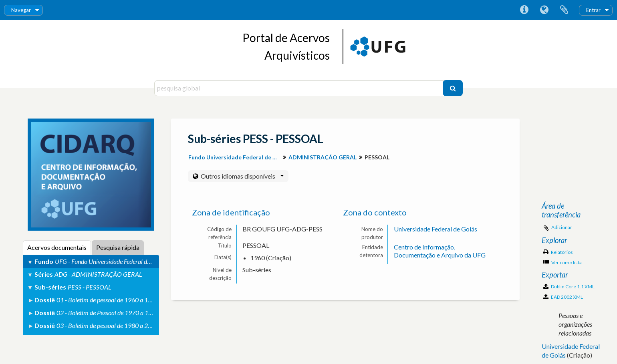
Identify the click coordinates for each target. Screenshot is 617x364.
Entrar (593, 10)
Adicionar (562, 227)
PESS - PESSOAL (90, 287)
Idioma (544, 10)
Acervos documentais (57, 247)
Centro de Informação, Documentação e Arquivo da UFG (440, 251)
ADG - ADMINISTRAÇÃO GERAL (98, 274)
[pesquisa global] (299, 88)
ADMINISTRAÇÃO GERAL (323, 157)
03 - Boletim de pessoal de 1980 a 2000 (108, 325)
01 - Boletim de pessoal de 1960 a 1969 (108, 300)
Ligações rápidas (524, 10)
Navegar (21, 10)
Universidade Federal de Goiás (436, 229)
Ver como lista (563, 262)
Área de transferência (564, 10)
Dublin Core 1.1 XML (569, 287)
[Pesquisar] (453, 88)
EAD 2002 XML (563, 297)
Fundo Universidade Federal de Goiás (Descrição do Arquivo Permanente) (235, 157)
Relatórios (558, 252)
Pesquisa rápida (118, 247)
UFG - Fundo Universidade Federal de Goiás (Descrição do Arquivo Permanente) (156, 261)
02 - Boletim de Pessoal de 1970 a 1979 (108, 313)
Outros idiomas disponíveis (242, 176)
